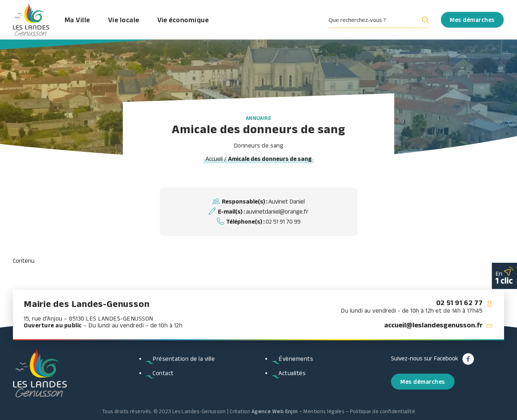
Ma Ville (77, 20)
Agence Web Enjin (275, 411)
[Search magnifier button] (424, 20)
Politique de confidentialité (383, 411)
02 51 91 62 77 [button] (459, 303)
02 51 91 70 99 (283, 221)
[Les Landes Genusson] (31, 20)
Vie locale (124, 20)
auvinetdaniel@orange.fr (277, 211)
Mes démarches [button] (423, 382)
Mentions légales (324, 411)
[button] (381, 20)
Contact (163, 373)
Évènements (296, 359)
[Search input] (373, 20)
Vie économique (183, 20)
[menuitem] (381, 20)
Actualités (292, 373)
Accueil (214, 159)
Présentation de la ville (184, 359)
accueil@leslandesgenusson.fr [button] (433, 325)
